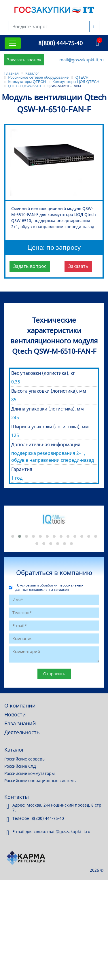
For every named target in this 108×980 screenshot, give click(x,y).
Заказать (78, 266)
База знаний (20, 723)
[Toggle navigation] (13, 43)
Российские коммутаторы (30, 773)
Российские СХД (20, 766)
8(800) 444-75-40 (60, 43)
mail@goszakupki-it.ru (82, 60)
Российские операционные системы (40, 781)
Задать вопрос (30, 266)
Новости (15, 714)
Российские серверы (25, 759)
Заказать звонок (24, 60)
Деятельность (22, 732)
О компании (20, 705)
